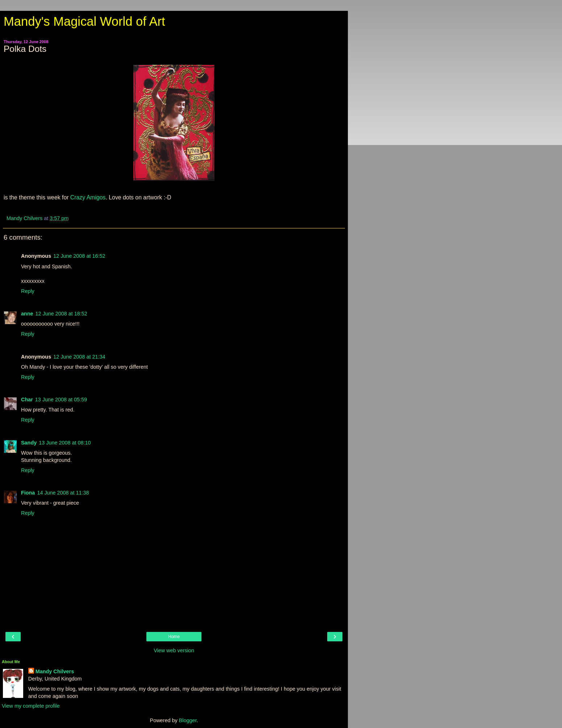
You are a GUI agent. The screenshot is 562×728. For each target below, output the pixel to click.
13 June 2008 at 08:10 (65, 443)
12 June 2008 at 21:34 (79, 357)
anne (27, 314)
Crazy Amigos (87, 197)
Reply (28, 291)
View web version (174, 650)
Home (174, 637)
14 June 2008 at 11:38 (63, 493)
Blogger (188, 720)
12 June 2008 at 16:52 (79, 256)
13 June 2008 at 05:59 (61, 400)
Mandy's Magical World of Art (84, 21)
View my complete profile (31, 706)
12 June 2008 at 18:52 (61, 314)
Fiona (28, 493)
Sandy (29, 443)
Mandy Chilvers (55, 671)
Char (27, 400)
